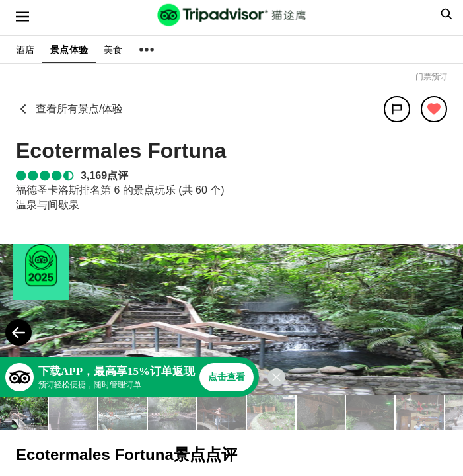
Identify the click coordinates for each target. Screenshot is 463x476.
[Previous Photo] (18, 333)
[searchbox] (445, 14)
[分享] (397, 109)
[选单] (22, 17)
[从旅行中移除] (434, 109)
